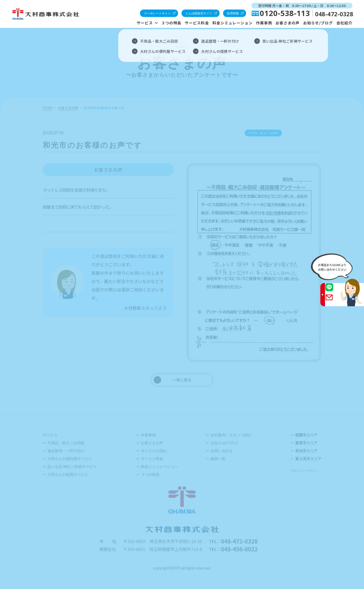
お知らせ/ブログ (318, 23)
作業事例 (264, 23)
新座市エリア (306, 443)
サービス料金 (197, 23)
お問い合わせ (222, 451)
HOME (48, 108)
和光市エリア (306, 451)
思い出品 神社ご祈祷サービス (72, 467)
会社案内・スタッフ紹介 (231, 435)
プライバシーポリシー (305, 471)
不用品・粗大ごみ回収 (66, 443)
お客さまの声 (288, 23)
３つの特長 (171, 23)
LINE (334, 290)
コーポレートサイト (157, 13)
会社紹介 (344, 23)
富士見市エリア (308, 459)
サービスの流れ (154, 451)
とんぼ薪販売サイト (199, 13)
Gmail (334, 300)
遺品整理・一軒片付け (66, 451)
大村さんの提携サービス (68, 474)
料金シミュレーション (232, 23)
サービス (145, 23)
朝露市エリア (306, 435)
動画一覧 (218, 459)
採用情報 (233, 13)
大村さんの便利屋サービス (70, 459)
